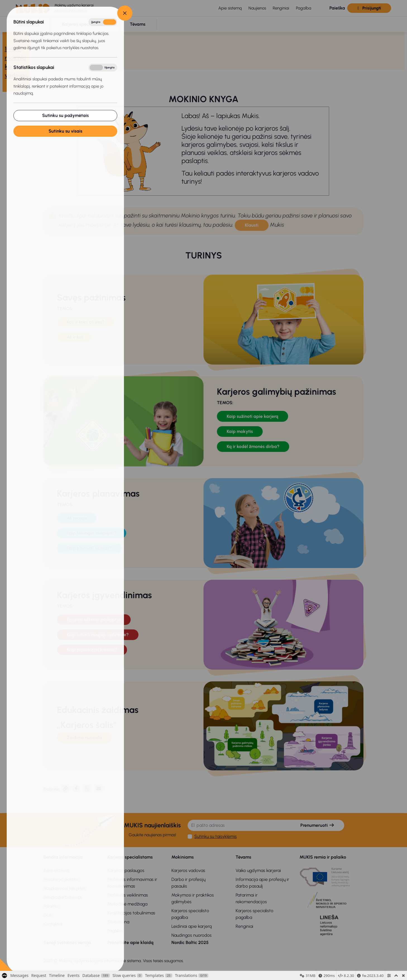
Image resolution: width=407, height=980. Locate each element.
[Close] (125, 13)
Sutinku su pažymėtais (65, 115)
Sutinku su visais (65, 131)
